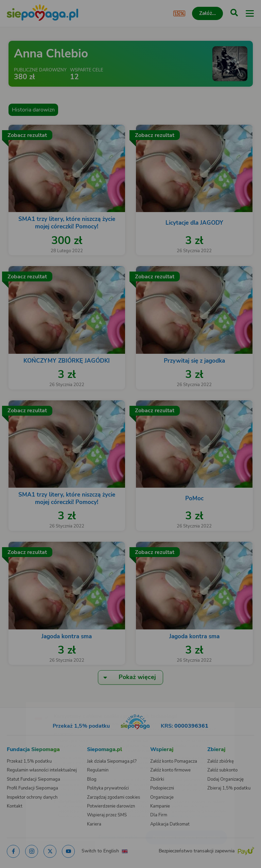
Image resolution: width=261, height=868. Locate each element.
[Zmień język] (19, 703)
